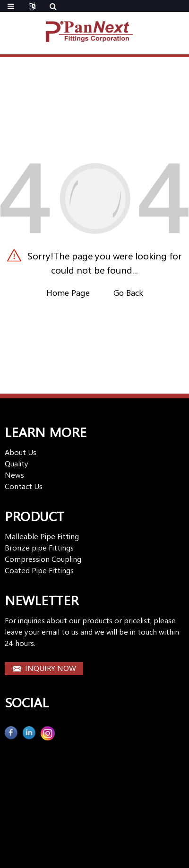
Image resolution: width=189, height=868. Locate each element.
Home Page (68, 292)
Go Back (128, 292)
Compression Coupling (43, 559)
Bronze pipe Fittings (39, 547)
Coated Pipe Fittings (39, 570)
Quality (17, 463)
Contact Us (24, 486)
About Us (21, 452)
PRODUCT (34, 516)
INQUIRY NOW (51, 668)
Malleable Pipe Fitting (42, 536)
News (14, 475)
